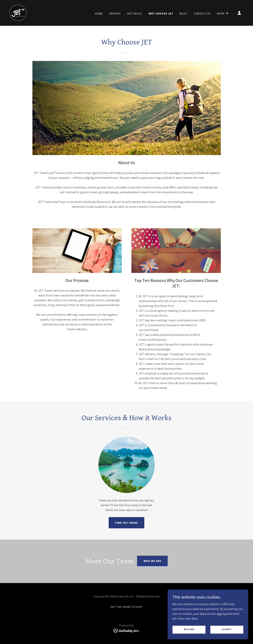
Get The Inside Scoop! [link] (126, 607)
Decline (189, 637)
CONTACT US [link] (202, 13)
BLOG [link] (183, 13)
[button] (223, 13)
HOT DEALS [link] (135, 13)
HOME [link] (99, 13)
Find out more (127, 523)
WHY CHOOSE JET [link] (161, 13)
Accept (227, 637)
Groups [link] (115, 13)
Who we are (152, 561)
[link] (18, 12)
